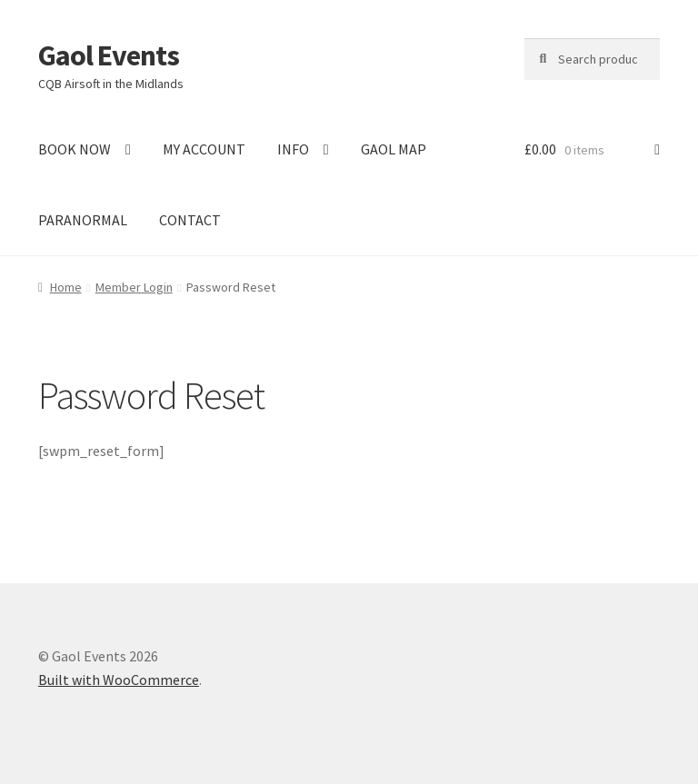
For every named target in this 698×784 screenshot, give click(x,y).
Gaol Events (109, 55)
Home (66, 287)
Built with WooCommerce (119, 680)
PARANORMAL (83, 220)
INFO (293, 149)
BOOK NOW (75, 149)
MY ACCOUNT (204, 149)
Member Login (134, 287)
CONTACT (190, 220)
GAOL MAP (394, 149)
